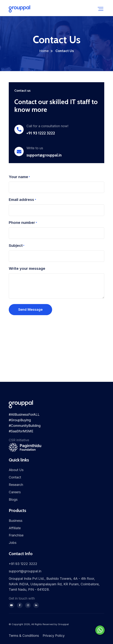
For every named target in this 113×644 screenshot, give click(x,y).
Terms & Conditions (24, 636)
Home (44, 51)
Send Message (30, 310)
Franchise (16, 535)
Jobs (13, 543)
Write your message (27, 268)
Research (16, 485)
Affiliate (15, 528)
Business (16, 521)
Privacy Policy (54, 636)
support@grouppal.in (44, 155)
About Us (16, 470)
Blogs (13, 499)
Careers (15, 492)
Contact (15, 477)
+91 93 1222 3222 (41, 133)
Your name (18, 177)
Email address (21, 200)
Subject (16, 246)
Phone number (22, 223)
